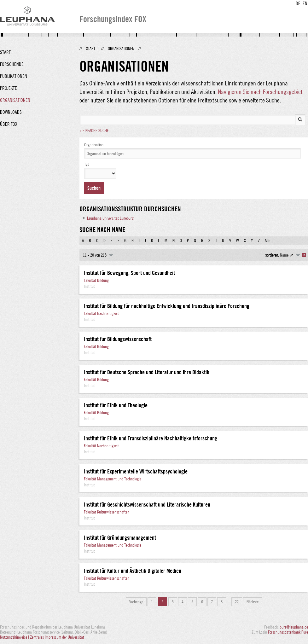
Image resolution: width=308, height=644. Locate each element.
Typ (87, 164)
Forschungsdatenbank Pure (288, 632)
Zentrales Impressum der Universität (57, 637)
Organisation (94, 145)
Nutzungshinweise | (15, 637)
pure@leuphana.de (294, 627)
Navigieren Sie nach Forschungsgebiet (260, 92)
